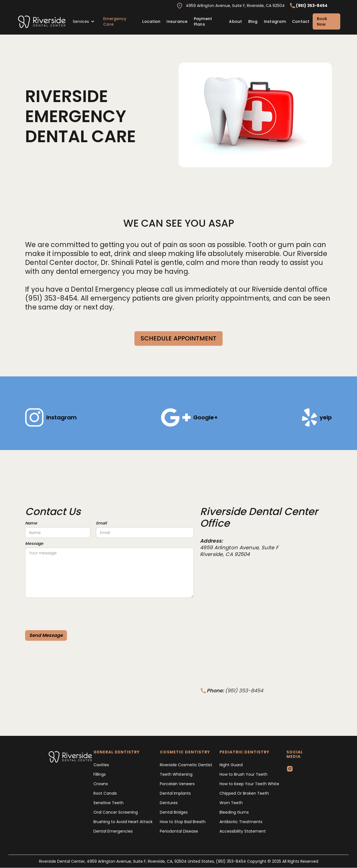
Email (101, 523)
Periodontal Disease (179, 831)
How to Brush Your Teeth (243, 774)
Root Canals (105, 793)
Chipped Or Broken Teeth (244, 793)
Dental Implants (175, 793)
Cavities (101, 765)
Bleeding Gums (234, 812)
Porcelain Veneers (177, 784)
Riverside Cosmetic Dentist (186, 765)
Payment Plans (203, 21)
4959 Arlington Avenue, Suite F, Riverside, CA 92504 (235, 6)
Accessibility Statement (243, 831)
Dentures (169, 803)
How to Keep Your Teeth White (249, 784)
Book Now (322, 21)
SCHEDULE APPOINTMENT (178, 338)
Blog (253, 21)
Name (31, 523)
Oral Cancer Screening (116, 812)
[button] (84, 21)
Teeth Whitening (176, 774)
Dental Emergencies (113, 831)
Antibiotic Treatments (241, 822)
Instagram (275, 21)
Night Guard (231, 765)
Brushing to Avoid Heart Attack (123, 822)
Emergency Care (115, 21)
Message (34, 543)
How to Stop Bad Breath (183, 822)
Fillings (100, 774)
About (235, 21)
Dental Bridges (174, 812)
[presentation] (67, 611)
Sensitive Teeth (108, 803)
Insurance (177, 21)
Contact (301, 21)
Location (151, 21)
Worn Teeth (231, 803)
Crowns (101, 784)
